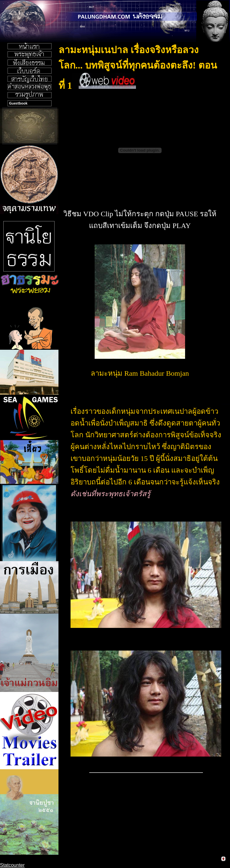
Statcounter (12, 865)
